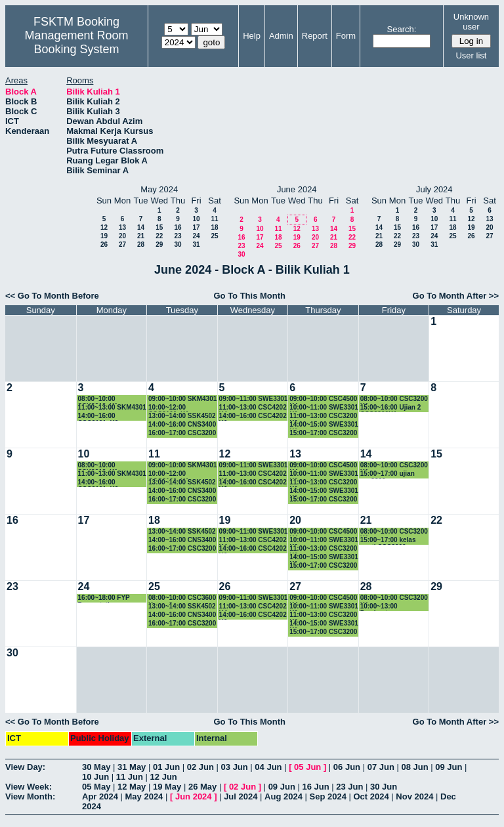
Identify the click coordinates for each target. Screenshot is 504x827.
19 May (167, 787)
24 (196, 236)
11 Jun (130, 777)
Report (315, 36)
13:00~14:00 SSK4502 (182, 416)
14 (141, 227)
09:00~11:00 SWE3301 (254, 399)
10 (196, 219)
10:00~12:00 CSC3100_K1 (169, 408)
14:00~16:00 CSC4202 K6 (253, 416)
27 (122, 244)
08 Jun (414, 767)
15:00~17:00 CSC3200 (323, 433)
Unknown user (471, 22)
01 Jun (166, 767)
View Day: (25, 767)
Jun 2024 (194, 796)
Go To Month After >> (456, 296)
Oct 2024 (371, 796)
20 (122, 236)
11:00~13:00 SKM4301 (112, 407)
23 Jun (349, 787)
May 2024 (144, 796)
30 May (96, 767)
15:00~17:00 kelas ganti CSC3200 (388, 541)
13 (122, 227)
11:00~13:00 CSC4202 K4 (253, 408)
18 (214, 227)
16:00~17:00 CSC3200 (182, 433)
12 (104, 227)
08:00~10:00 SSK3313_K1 (98, 399)
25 (214, 236)
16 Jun (315, 787)
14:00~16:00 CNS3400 (182, 424)
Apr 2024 (100, 796)
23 (178, 236)
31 (196, 244)
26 (104, 244)
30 (178, 244)
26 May (202, 787)
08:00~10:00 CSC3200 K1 (394, 399)
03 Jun (235, 767)
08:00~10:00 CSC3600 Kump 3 (182, 598)
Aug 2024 (283, 796)
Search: (402, 29)
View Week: (29, 787)
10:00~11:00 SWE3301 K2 (324, 408)
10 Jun (95, 777)
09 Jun (449, 767)
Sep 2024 (328, 796)
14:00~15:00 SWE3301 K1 (324, 425)
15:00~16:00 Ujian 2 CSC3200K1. (391, 408)
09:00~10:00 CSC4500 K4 (323, 399)
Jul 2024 (241, 796)
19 (104, 236)
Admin (281, 36)
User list (471, 55)
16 (178, 227)
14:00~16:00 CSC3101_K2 (98, 416)
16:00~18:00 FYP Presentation (104, 598)
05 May (96, 787)
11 (214, 219)
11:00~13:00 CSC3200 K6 (323, 416)
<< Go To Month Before (52, 296)
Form (346, 36)
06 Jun (347, 767)
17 (196, 227)
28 (141, 244)
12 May (132, 787)
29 (159, 244)
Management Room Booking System (76, 42)
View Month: (30, 796)
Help (252, 36)
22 (159, 236)
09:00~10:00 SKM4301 (182, 399)
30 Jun (384, 787)
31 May (132, 767)
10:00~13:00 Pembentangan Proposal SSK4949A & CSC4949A (395, 607)
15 (159, 227)
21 (141, 236)
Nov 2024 (414, 796)
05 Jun (307, 767)
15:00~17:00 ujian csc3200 (388, 474)
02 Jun (200, 767)
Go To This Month (249, 296)
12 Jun (164, 777)
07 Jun (381, 767)
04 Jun (268, 767)
